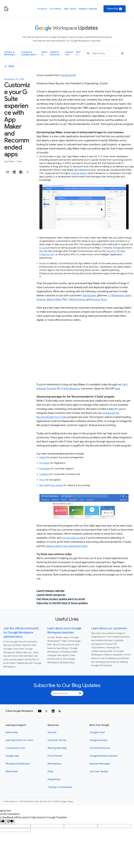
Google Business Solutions (104, 756)
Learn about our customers (109, 628)
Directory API (113, 251)
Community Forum (15, 748)
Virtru (42, 480)
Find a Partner (55, 756)
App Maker (10, 161)
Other (19, 161)
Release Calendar (88, 9)
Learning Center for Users (20, 740)
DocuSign (44, 463)
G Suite (43, 248)
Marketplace (54, 764)
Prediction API (47, 255)
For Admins (55, 9)
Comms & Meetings (10, 53)
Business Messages (100, 764)
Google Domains (99, 740)
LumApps (44, 474)
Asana (43, 457)
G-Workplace (116, 295)
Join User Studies (99, 772)
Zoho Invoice (56, 485)
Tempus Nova (99, 300)
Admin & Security (56, 53)
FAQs (50, 772)
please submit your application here (67, 546)
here (117, 389)
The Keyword (67, 75)
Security (52, 732)
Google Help (12, 756)
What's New (12, 772)
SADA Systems (77, 300)
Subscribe (115, 9)
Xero (42, 485)
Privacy (64, 801)
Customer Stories (57, 740)
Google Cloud (97, 732)
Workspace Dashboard (18, 764)
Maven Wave (54, 300)
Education (69, 53)
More (78, 53)
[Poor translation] (10, 822)
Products (42, 9)
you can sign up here (73, 538)
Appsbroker (89, 295)
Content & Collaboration (30, 53)
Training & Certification (60, 787)
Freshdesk (45, 469)
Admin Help (12, 732)
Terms (71, 801)
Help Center (70, 9)
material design (79, 173)
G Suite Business (71, 389)
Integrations (54, 779)
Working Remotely (57, 748)
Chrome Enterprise (100, 748)
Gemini (44, 53)
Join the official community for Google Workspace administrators (21, 633)
